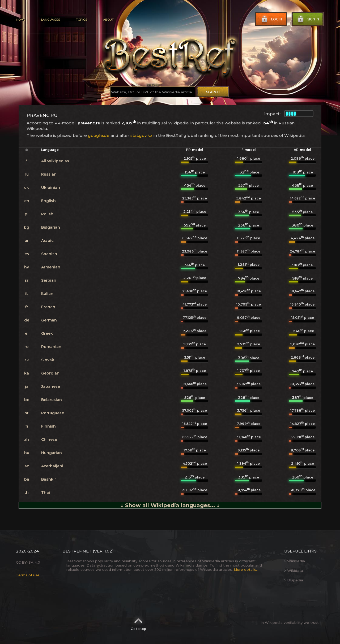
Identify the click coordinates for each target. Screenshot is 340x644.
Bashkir (49, 479)
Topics (82, 20)
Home (21, 20)
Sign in (308, 19)
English (48, 201)
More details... (246, 569)
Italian (47, 294)
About (108, 20)
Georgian (50, 373)
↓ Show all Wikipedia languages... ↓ (170, 505)
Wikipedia (295, 561)
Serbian (49, 280)
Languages (51, 20)
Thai (46, 493)
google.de (99, 135)
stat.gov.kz (141, 135)
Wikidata (294, 571)
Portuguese (53, 413)
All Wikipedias (55, 161)
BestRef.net (77, 551)
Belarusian (52, 400)
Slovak (48, 360)
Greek (47, 333)
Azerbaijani (52, 466)
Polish (47, 214)
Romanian (51, 347)
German (49, 320)
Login (271, 19)
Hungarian (52, 453)
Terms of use (28, 575)
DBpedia (294, 580)
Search (213, 92)
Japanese (51, 386)
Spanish (49, 254)
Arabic (47, 241)
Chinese (49, 440)
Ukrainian (51, 188)
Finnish (48, 426)
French (48, 307)
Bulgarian (51, 227)
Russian (49, 174)
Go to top (138, 623)
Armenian (51, 267)
